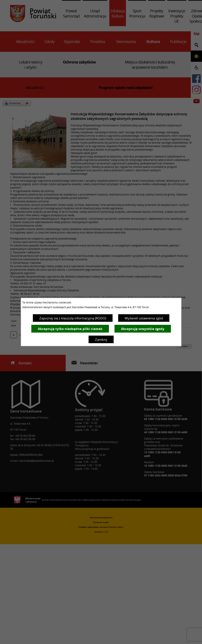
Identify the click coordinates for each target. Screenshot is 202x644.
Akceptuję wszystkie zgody (143, 329)
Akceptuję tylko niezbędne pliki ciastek (70, 329)
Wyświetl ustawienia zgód (144, 318)
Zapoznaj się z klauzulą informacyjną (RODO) (73, 318)
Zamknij (101, 339)
